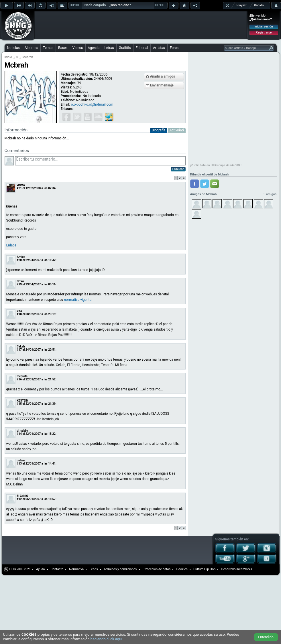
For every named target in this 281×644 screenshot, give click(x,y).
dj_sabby (22, 431)
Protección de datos (157, 569)
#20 (19, 260)
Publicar (178, 169)
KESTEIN (23, 401)
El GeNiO (23, 496)
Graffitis (125, 48)
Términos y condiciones (120, 569)
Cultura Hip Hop (205, 569)
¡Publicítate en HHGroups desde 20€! (216, 165)
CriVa (20, 281)
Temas (48, 48)
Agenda (94, 48)
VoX (19, 311)
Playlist (242, 5)
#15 (19, 404)
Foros (174, 48)
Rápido (259, 5)
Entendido (266, 637)
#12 (19, 499)
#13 (19, 464)
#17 (19, 350)
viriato (21, 185)
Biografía (159, 130)
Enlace (11, 245)
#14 (19, 434)
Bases (63, 48)
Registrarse (264, 32)
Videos (78, 48)
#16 (19, 379)
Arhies (21, 257)
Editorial (142, 48)
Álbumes (31, 48)
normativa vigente (77, 300)
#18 (19, 314)
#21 (19, 188)
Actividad (177, 130)
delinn (21, 460)
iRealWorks (244, 569)
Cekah (21, 346)
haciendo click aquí (106, 639)
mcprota (22, 376)
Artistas (159, 48)
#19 (19, 284)
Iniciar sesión (264, 26)
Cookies (182, 569)
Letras (109, 48)
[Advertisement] (72, 21)
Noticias (13, 48)
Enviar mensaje (162, 85)
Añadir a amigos (163, 76)
